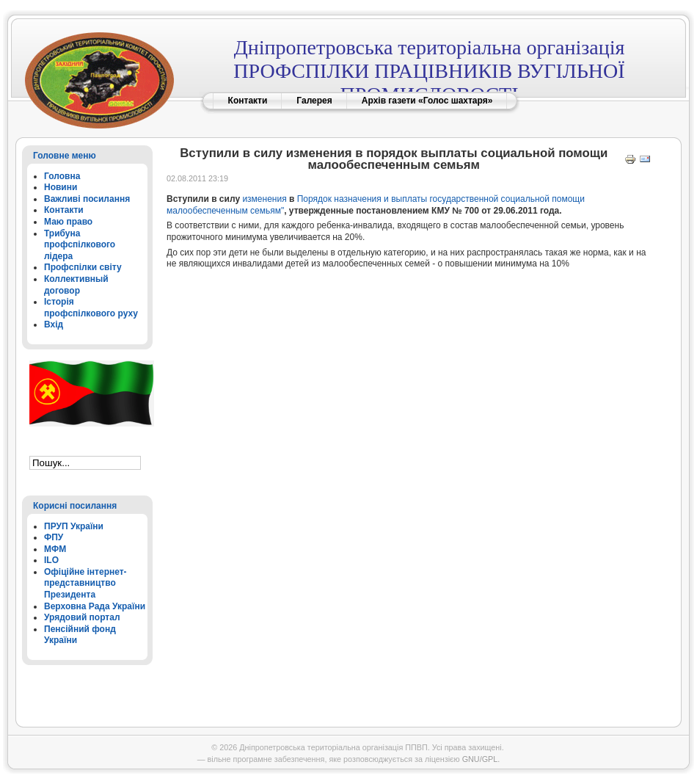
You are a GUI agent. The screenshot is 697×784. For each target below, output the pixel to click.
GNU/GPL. (481, 759)
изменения (264, 199)
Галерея (314, 101)
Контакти (248, 101)
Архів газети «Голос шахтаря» (427, 101)
